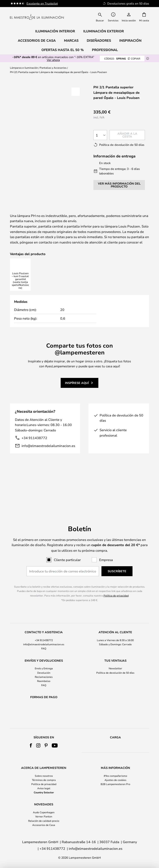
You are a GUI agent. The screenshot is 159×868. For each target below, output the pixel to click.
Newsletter (115, 657)
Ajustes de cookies (115, 780)
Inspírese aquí (77, 409)
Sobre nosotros (44, 776)
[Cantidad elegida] (100, 135)
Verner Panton (44, 816)
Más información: (79, 211)
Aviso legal (44, 788)
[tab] (29, 211)
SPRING (122, 58)
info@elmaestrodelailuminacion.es (48, 472)
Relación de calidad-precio (44, 821)
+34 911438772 (34, 464)
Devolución (44, 662)
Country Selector (44, 792)
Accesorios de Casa (44, 825)
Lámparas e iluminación (24, 68)
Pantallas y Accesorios (53, 68)
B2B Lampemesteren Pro (115, 784)
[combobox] (100, 17)
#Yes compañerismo (115, 776)
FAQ (44, 638)
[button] (76, 92)
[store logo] (37, 17)
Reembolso (44, 670)
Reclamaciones (44, 666)
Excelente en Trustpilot (42, 3)
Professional (105, 50)
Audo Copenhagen (44, 812)
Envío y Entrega (44, 657)
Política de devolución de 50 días (115, 662)
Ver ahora (53, 60)
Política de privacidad (116, 585)
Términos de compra (44, 780)
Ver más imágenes (47, 91)
